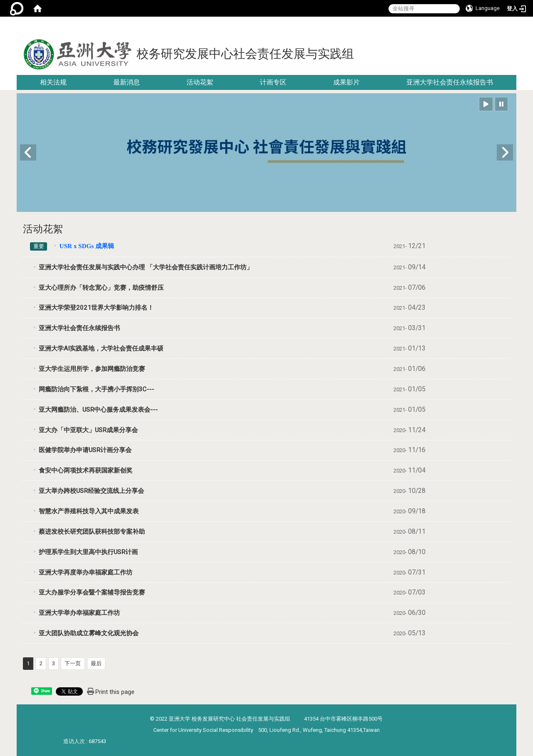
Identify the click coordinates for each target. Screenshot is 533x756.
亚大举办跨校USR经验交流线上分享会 (91, 491)
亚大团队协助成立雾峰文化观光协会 (89, 633)
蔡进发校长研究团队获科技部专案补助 (92, 532)
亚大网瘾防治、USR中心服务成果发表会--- (98, 410)
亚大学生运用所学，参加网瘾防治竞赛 (92, 369)
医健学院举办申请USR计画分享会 (85, 450)
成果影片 (346, 82)
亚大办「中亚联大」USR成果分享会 (88, 430)
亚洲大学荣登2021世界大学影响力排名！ (96, 308)
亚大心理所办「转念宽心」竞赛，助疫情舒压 (101, 288)
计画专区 (273, 82)
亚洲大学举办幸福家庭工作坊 (79, 613)
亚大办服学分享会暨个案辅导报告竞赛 (92, 592)
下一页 (73, 663)
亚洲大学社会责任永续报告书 (450, 82)
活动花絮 (200, 82)
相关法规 (53, 82)
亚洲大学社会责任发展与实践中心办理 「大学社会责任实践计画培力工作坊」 (146, 267)
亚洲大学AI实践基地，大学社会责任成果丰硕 (101, 348)
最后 (96, 663)
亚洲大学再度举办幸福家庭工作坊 (86, 572)
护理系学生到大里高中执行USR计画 (88, 552)
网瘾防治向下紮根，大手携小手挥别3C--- (96, 389)
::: (513, 27)
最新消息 (127, 82)
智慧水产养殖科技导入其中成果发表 (89, 511)
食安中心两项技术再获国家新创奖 (86, 470)
